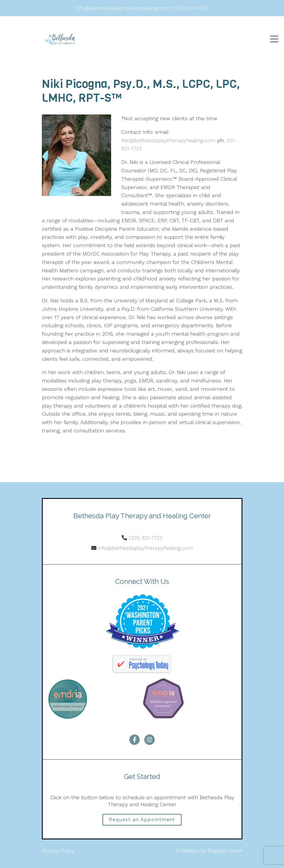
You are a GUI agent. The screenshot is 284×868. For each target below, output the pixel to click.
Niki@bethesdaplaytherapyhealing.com (168, 140)
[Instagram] (150, 740)
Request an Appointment (142, 820)
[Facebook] (134, 740)
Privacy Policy (58, 851)
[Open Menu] (274, 39)
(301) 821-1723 (145, 538)
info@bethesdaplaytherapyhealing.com (145, 548)
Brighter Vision (225, 851)
